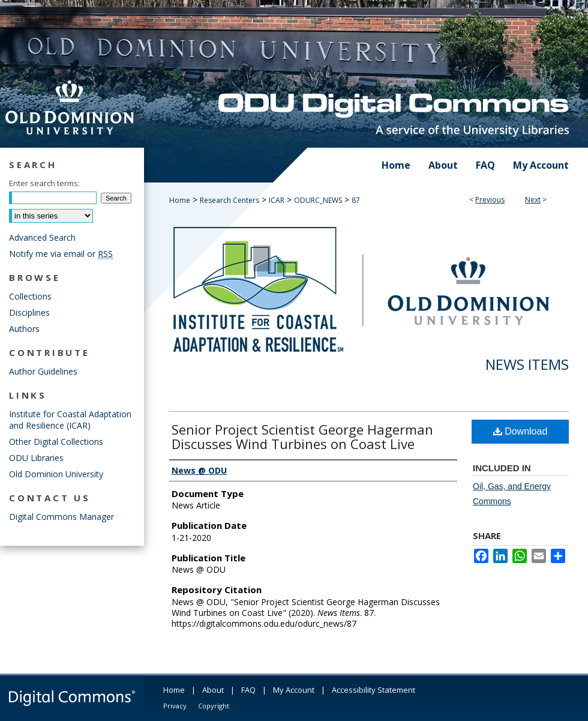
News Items (527, 364)
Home (180, 200)
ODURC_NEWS (318, 200)
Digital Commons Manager (61, 517)
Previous (490, 200)
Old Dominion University (56, 474)
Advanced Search (42, 237)
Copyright (214, 706)
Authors (24, 329)
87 (356, 200)
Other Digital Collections (56, 442)
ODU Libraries (36, 458)
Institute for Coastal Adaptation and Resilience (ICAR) (70, 420)
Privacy (175, 706)
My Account (294, 690)
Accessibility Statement (373, 690)
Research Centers (229, 200)
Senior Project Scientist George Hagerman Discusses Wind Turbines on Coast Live (302, 436)
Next (533, 200)
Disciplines (29, 312)
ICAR (277, 200)
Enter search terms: (44, 183)
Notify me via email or (61, 254)
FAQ (248, 690)
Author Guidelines (43, 371)
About (213, 690)
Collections (30, 296)
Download (520, 431)
